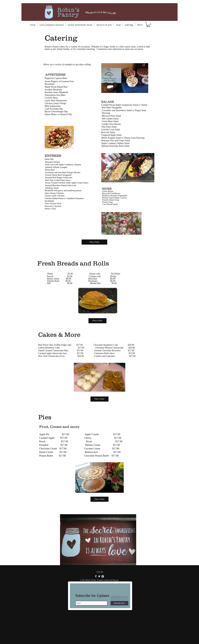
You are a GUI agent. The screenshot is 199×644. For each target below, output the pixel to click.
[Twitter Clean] (99, 576)
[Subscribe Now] (119, 603)
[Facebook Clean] (96, 576)
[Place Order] (94, 242)
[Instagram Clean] (103, 576)
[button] (148, 24)
